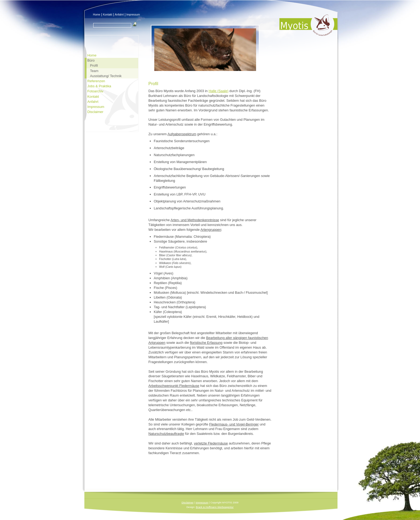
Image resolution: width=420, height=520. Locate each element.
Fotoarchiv (95, 91)
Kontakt (108, 15)
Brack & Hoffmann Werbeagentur (215, 507)
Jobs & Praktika (99, 86)
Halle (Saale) (219, 91)
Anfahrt (119, 15)
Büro (91, 60)
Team (94, 71)
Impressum (133, 15)
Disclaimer (95, 112)
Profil (94, 65)
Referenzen (96, 81)
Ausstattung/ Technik (106, 76)
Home (97, 15)
